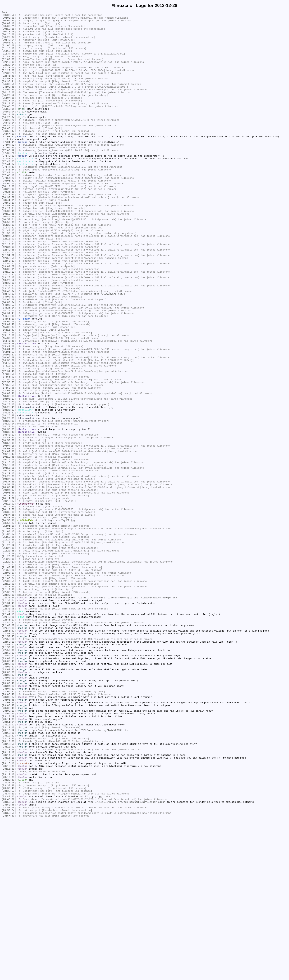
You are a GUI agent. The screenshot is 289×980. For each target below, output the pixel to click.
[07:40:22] (9, 185)
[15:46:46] (9, 407)
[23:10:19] (9, 858)
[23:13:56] (9, 897)
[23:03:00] (9, 805)
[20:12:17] (9, 599)
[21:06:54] (9, 639)
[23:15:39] (9, 911)
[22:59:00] (9, 778)
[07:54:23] (9, 211)
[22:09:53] (9, 695)
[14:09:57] (9, 364)
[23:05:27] (9, 828)
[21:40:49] (9, 679)
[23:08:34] (9, 841)
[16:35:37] (9, 430)
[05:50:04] (9, 132)
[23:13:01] (9, 894)
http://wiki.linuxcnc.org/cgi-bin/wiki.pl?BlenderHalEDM (127, 960)
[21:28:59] (9, 665)
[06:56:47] (9, 155)
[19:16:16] (9, 556)
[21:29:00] (9, 669)
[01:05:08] (9, 52)
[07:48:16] (9, 208)
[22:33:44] (9, 715)
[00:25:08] (9, 39)
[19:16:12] (9, 553)
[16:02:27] (9, 424)
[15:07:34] (9, 390)
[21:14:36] (9, 646)
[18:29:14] (9, 506)
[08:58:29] (9, 245)
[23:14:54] (9, 904)
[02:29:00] (9, 82)
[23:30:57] (9, 947)
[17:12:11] (9, 437)
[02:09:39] (9, 69)
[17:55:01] (9, 450)
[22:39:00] (9, 732)
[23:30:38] (9, 940)
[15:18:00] (9, 400)
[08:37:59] (9, 235)
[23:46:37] (9, 957)
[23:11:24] (9, 864)
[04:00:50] (9, 99)
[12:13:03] (9, 284)
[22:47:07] (9, 748)
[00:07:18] (9, 26)
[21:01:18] (9, 629)
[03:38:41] (9, 96)
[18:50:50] (9, 526)
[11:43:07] (9, 274)
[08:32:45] (9, 231)
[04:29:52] (9, 112)
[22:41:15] (9, 735)
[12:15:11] (9, 288)
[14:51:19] (9, 380)
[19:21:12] (9, 566)
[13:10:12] (9, 324)
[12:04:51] (9, 281)
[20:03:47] (9, 583)
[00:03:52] (9, 16)
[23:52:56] (9, 964)
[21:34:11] (9, 675)
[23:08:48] (9, 848)
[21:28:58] (9, 662)
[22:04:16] (9, 689)
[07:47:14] (9, 205)
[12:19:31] (9, 291)
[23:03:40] (9, 815)
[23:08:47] (9, 844)
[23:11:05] (9, 861)
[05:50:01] (9, 129)
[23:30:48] (9, 944)
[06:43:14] (9, 145)
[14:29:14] (9, 371)
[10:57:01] (9, 261)
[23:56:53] (9, 974)
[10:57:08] (9, 265)
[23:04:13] (9, 821)
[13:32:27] (9, 341)
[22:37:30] (9, 725)
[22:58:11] (9, 768)
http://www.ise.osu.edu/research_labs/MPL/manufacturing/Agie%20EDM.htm (78, 874)
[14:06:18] (9, 357)
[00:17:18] (9, 36)
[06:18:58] (9, 135)
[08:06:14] (9, 218)
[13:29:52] (9, 334)
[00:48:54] (9, 46)
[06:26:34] (9, 139)
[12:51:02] (9, 304)
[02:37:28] (9, 86)
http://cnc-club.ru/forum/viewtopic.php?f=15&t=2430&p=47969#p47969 (130, 715)
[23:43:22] (9, 954)
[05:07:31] (9, 115)
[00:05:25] (9, 23)
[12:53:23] (9, 311)
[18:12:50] (9, 480)
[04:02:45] (9, 102)
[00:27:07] (9, 43)
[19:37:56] (9, 576)
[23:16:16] (9, 914)
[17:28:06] (9, 440)
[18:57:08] (9, 530)
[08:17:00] (9, 221)
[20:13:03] (9, 602)
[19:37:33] (9, 573)
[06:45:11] (9, 152)
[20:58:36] (9, 622)
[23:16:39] (9, 921)
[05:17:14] (9, 119)
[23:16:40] (9, 924)
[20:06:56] (9, 589)
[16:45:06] (9, 433)
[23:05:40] (9, 831)
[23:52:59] (9, 967)
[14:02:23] (9, 354)
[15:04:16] (9, 384)
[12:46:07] (9, 301)
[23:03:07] (9, 808)
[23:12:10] (9, 871)
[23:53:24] (9, 970)
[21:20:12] (9, 652)
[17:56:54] (9, 460)
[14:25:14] (9, 367)
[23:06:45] (9, 838)
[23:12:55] (9, 891)
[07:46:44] (9, 202)
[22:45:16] (9, 738)
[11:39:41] (9, 271)
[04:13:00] (9, 109)
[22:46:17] (9, 742)
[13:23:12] (9, 331)
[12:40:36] (9, 298)
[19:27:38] (9, 569)
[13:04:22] (9, 318)
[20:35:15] (9, 612)
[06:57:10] (9, 158)
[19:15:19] (9, 549)
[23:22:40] (9, 934)
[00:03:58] (9, 19)
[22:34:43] (9, 722)
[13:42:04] (9, 347)
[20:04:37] (9, 586)
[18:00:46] (9, 470)
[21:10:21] (9, 642)
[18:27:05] (9, 500)
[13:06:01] (9, 321)
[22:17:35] (9, 702)
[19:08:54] (9, 536)
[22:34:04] (9, 718)
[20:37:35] (9, 616)
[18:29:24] (9, 510)
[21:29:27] (9, 672)
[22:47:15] (9, 752)
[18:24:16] (9, 483)
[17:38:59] (9, 447)
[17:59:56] (9, 463)
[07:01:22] (9, 162)
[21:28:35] (9, 659)
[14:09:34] (9, 361)
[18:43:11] (9, 520)
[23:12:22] (9, 881)
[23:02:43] (9, 801)
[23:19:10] (9, 927)
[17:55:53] (9, 457)
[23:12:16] (9, 877)
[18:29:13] (9, 503)
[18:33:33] (9, 513)
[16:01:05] (9, 417)
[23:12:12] (9, 874)
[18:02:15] (9, 473)
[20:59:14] (9, 626)
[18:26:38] (9, 496)
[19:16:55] (9, 559)
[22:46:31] (9, 745)
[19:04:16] (9, 533)
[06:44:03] (9, 149)
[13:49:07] (9, 351)
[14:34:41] (9, 374)
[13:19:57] (9, 327)
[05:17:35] (9, 122)
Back (4, 13)
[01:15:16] (9, 56)
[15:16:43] (9, 394)
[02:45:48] (9, 89)
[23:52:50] (9, 960)
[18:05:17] (9, 477)
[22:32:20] (9, 708)
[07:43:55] (9, 192)
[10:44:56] (9, 258)
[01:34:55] (9, 62)
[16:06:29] (9, 427)
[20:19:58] (9, 609)
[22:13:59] (9, 699)
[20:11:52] (9, 593)
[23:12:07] (9, 868)
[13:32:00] (9, 337)
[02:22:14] (9, 76)
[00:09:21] (9, 29)
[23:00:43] (9, 791)
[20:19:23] (9, 606)
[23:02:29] (9, 795)
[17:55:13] (9, 453)
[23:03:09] (9, 811)
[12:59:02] (9, 314)
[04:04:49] (9, 105)
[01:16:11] (9, 59)
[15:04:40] (9, 387)
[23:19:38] (9, 930)
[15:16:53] (9, 397)
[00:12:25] (9, 33)
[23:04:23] (9, 824)
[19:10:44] (9, 543)
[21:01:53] (9, 632)
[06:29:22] (9, 142)
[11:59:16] (9, 278)
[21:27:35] (9, 655)
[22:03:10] (9, 685)
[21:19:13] (9, 649)
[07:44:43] (9, 198)
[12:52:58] (9, 308)
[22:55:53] (9, 755)
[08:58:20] (9, 241)
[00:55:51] (9, 49)
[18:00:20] (9, 467)
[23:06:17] (9, 834)
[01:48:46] (9, 66)
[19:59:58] (9, 579)
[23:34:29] (9, 950)
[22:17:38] (9, 705)
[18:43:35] (9, 523)
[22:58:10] (9, 765)
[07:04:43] (9, 175)
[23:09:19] (9, 851)
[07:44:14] (9, 195)
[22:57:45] (9, 762)
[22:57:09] (9, 758)
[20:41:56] (9, 619)
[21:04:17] (9, 636)
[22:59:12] (9, 781)
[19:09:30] (9, 540)
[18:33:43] (9, 516)
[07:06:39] (9, 178)
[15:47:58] (9, 410)
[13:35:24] (9, 344)
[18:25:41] (9, 487)
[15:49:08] (9, 414)
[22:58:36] (9, 775)
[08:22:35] (9, 225)
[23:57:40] (9, 977)
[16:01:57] (9, 420)
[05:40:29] (9, 125)
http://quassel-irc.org (76, 278)
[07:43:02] (9, 188)
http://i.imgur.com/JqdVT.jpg (55, 622)
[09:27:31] (9, 248)
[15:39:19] (9, 404)
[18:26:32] (9, 493)
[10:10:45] (9, 255)
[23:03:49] (9, 818)
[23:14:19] (9, 901)
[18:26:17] (9, 490)
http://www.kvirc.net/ (109, 351)
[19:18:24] (9, 563)
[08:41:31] (9, 238)
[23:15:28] (9, 907)
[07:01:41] (9, 168)
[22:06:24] (9, 692)
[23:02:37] (9, 798)
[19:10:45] (9, 546)
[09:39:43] (9, 251)
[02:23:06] (9, 79)
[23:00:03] (9, 788)
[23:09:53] (9, 854)
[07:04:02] (9, 172)
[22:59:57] (9, 785)
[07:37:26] (9, 182)
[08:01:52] (9, 215)
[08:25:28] (9, 228)
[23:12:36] (9, 884)
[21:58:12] (9, 682)
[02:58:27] (9, 92)
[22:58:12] (9, 771)
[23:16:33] (9, 917)
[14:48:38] (9, 377)
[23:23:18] (9, 937)
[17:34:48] (9, 443)
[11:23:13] (9, 268)
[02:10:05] (9, 72)
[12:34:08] (9, 294)
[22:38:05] (9, 728)
